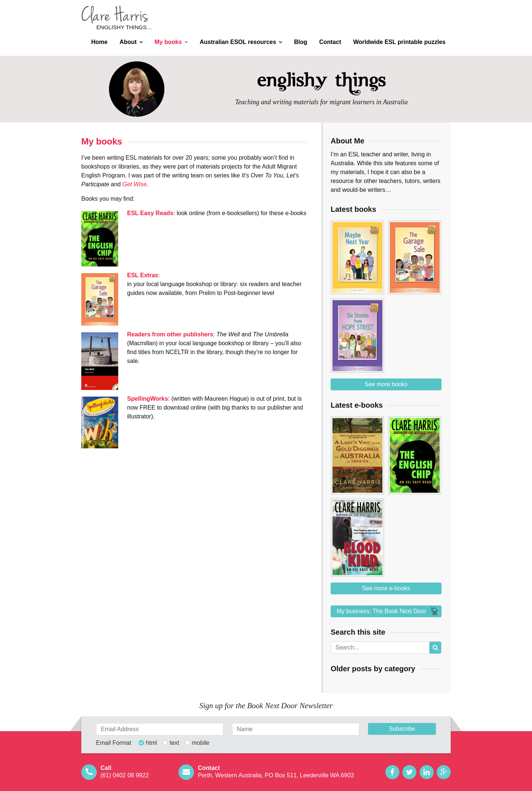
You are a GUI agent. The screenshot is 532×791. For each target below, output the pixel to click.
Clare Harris (115, 15)
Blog (301, 42)
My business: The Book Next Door (388, 611)
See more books (386, 384)
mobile (201, 743)
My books (168, 42)
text (174, 743)
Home (99, 42)
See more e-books (386, 588)
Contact (330, 42)
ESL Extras (143, 275)
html (151, 743)
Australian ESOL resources (238, 42)
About (128, 42)
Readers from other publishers (170, 334)
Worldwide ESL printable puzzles (399, 42)
